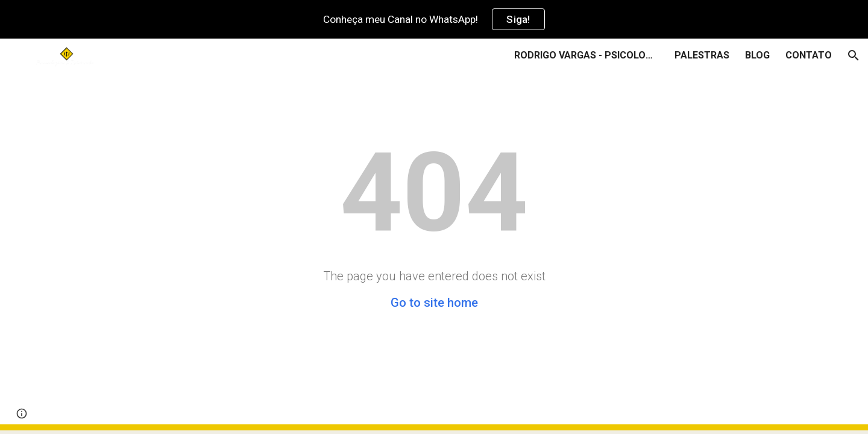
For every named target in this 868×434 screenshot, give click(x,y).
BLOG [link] (757, 55)
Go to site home (434, 303)
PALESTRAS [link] (702, 55)
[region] (434, 19)
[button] (854, 55)
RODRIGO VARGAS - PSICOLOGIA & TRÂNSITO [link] (587, 55)
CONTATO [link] (809, 55)
